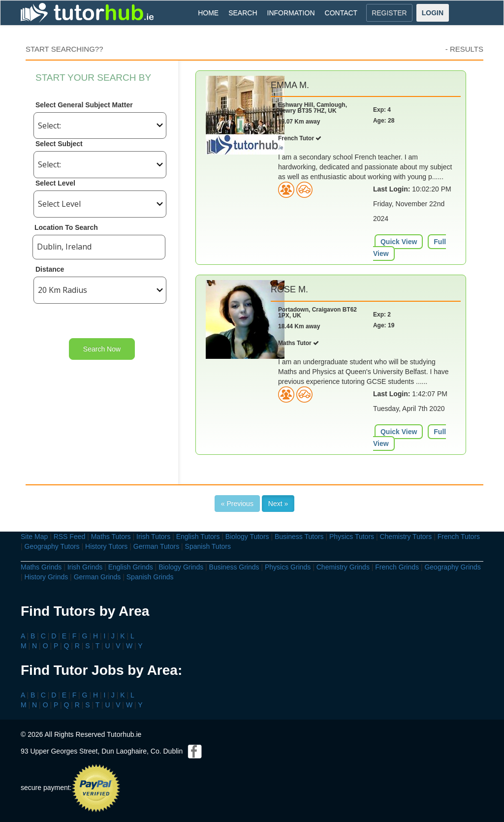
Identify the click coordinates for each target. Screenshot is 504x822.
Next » (278, 504)
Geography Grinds (452, 567)
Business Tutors (299, 537)
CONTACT (341, 13)
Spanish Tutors (208, 546)
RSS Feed (70, 537)
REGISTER (389, 13)
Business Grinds (234, 567)
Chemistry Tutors (406, 537)
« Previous (237, 504)
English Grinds (131, 567)
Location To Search (66, 227)
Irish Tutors (153, 537)
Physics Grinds (288, 567)
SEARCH (243, 13)
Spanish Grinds (150, 577)
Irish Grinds (85, 567)
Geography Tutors (52, 546)
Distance (50, 269)
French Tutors (459, 537)
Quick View (399, 242)
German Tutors (156, 546)
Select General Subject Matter (84, 105)
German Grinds (97, 577)
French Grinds (397, 567)
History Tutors (106, 546)
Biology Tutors (247, 537)
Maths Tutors (111, 537)
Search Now (102, 349)
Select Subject (59, 144)
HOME (208, 13)
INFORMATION (291, 13)
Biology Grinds (181, 567)
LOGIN (433, 13)
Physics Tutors (352, 537)
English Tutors (198, 537)
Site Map (34, 537)
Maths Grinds (41, 567)
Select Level (55, 183)
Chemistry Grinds (343, 567)
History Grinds (47, 577)
